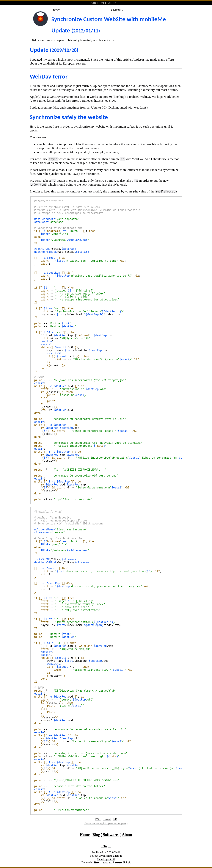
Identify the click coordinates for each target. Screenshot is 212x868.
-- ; (81, 261)
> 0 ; (59, 347)
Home (85, 835)
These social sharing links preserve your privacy (106, 823)
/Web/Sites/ (62, 252)
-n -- (70, 389)
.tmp (57, 455)
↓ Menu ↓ (117, 10)
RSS (98, 819)
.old (57, 428)
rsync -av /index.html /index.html (78, 314)
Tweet (107, 819)
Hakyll (127, 862)
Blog (96, 835)
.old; (59, 386)
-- (64, 291)
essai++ (49, 365)
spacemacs (106, 862)
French (56, 10)
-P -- (62, 338)
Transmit (79, 170)
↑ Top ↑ (106, 846)
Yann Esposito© (106, 859)
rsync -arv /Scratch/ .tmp (71, 350)
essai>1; (54, 392)
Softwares (111, 835)
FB (115, 819)
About (127, 835)
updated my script (43, 59)
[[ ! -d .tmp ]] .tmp (74, 335)
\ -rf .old (53, 410)
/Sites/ (55, 249)
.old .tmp (60, 485)
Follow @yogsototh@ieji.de (106, 856)
